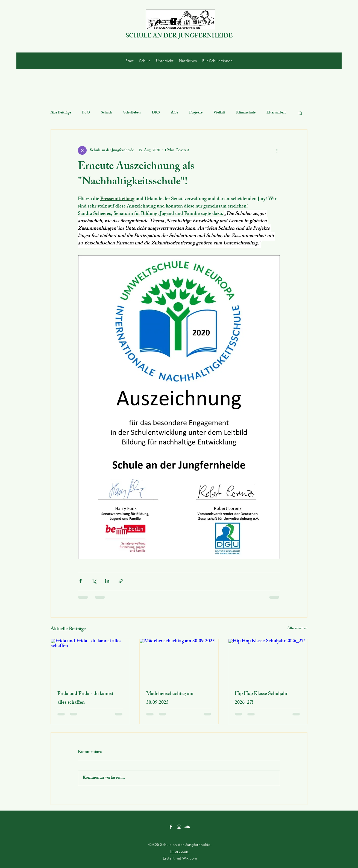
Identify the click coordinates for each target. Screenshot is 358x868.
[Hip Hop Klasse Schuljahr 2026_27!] (268, 661)
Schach (107, 113)
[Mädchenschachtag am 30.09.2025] (179, 661)
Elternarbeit (276, 113)
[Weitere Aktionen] (277, 150)
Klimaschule (246, 113)
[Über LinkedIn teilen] (107, 581)
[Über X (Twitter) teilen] (94, 581)
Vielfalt (219, 113)
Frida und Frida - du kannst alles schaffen (85, 699)
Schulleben (132, 113)
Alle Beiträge (61, 113)
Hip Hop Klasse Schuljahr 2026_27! (261, 699)
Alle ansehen (297, 629)
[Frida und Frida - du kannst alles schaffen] (90, 661)
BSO (86, 113)
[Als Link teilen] (121, 581)
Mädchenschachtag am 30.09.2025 (170, 699)
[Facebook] (171, 827)
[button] (300, 113)
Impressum (180, 851)
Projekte (196, 113)
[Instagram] (179, 827)
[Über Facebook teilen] (80, 581)
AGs (174, 113)
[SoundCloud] (187, 827)
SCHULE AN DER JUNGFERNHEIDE (179, 36)
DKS (156, 113)
